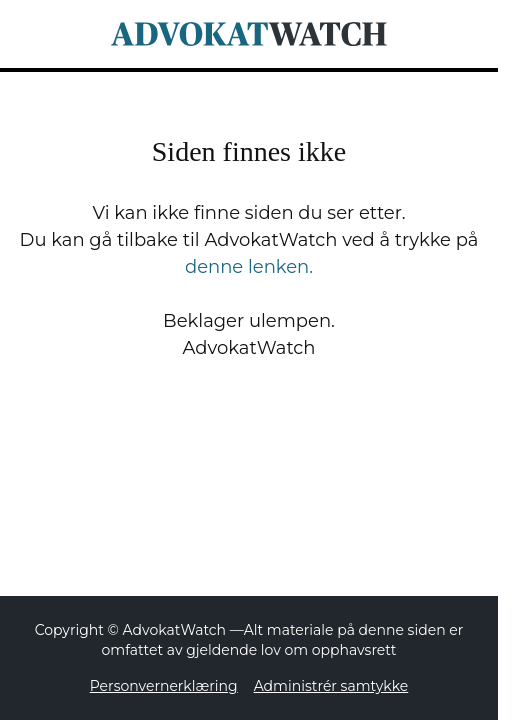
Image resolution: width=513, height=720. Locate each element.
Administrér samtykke (331, 686)
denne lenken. (249, 267)
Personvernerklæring (164, 686)
